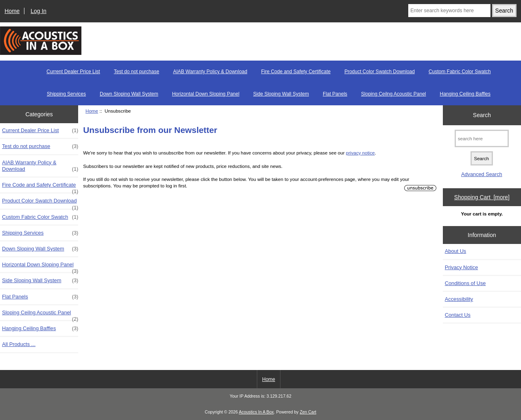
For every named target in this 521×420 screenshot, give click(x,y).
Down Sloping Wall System (129, 94)
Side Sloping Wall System (281, 94)
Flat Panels (335, 94)
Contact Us (458, 315)
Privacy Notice (461, 267)
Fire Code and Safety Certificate (296, 72)
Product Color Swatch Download (380, 72)
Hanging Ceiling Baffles (465, 94)
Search (482, 115)
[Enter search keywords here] (449, 11)
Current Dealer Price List (73, 72)
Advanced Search (482, 174)
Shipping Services (66, 94)
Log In (38, 11)
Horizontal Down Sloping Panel (206, 94)
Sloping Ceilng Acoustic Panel (393, 94)
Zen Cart (308, 412)
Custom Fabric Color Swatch (460, 72)
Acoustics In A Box (256, 412)
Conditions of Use (465, 283)
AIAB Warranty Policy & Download (210, 72)
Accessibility (459, 299)
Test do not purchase (137, 72)
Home (12, 11)
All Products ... (19, 344)
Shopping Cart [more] (482, 197)
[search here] (482, 138)
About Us (455, 251)
